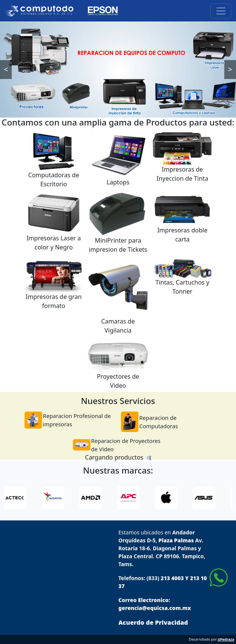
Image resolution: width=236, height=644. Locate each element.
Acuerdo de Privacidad (153, 622)
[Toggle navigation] (221, 11)
